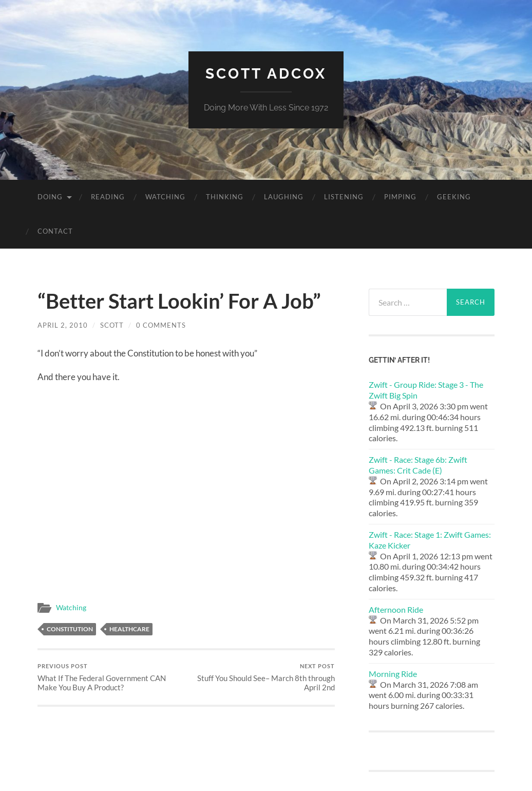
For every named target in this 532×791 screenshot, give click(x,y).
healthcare (129, 629)
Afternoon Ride (396, 609)
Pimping (400, 197)
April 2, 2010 (63, 325)
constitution (70, 629)
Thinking (225, 197)
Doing (50, 197)
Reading (108, 197)
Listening (344, 197)
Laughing (284, 197)
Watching (165, 197)
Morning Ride (393, 674)
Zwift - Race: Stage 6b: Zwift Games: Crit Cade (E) (418, 465)
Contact (55, 231)
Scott (112, 325)
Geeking (454, 197)
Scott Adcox (266, 74)
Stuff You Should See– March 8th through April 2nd (262, 677)
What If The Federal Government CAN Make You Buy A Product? (110, 677)
